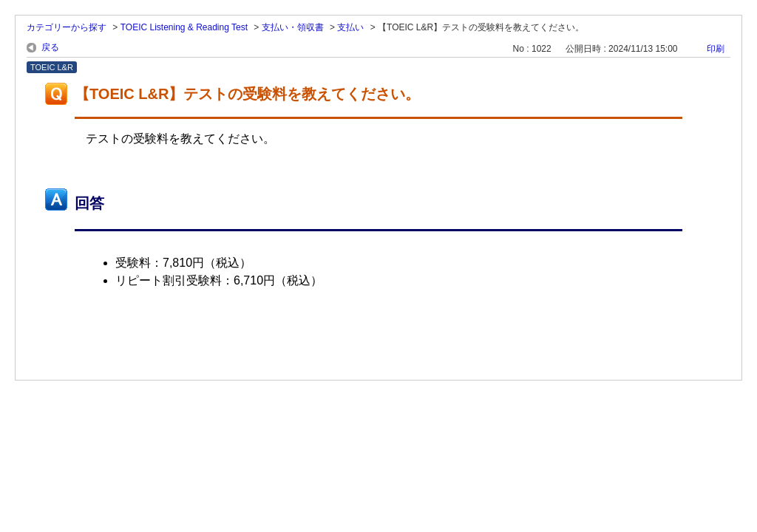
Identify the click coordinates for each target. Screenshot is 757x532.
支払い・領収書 (293, 27)
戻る (50, 47)
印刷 (716, 49)
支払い (350, 27)
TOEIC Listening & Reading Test (184, 27)
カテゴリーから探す (67, 27)
